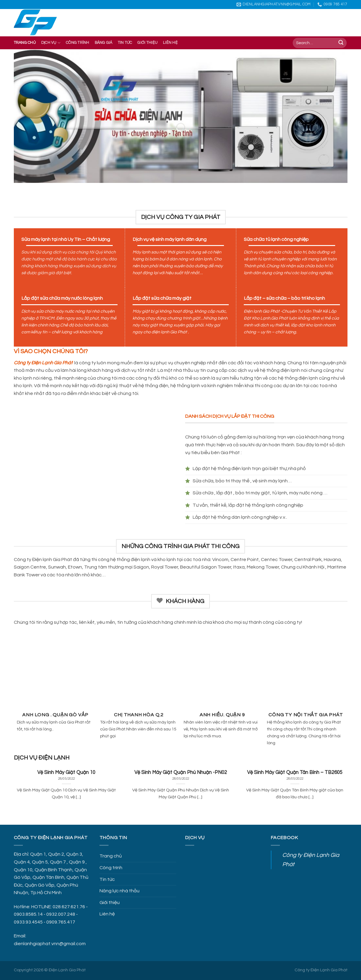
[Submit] (341, 43)
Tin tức (107, 879)
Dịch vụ (51, 43)
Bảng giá (104, 43)
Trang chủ (25, 43)
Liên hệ (170, 43)
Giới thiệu (147, 43)
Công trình (78, 43)
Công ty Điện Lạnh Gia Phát (321, 970)
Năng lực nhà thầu (119, 891)
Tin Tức (125, 43)
